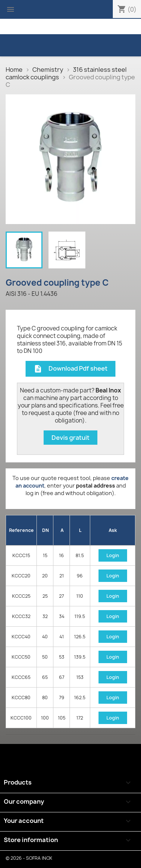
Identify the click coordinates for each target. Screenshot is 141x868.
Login (113, 555)
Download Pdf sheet (70, 369)
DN (45, 530)
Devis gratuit (70, 438)
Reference (21, 530)
